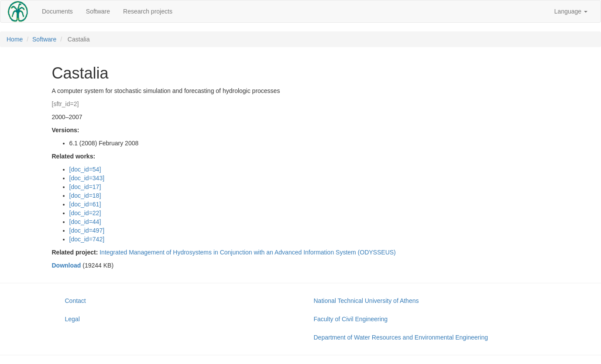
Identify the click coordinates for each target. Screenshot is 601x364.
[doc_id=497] (87, 230)
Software (98, 11)
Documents (57, 11)
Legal (72, 319)
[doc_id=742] (87, 239)
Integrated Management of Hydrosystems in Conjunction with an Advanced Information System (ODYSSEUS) (248, 252)
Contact (76, 301)
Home (15, 39)
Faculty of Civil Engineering (351, 319)
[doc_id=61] (85, 204)
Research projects (148, 11)
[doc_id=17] (85, 187)
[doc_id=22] (85, 213)
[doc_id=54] (85, 169)
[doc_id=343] (87, 178)
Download (67, 265)
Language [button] (571, 11)
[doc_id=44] (85, 222)
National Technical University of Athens (366, 301)
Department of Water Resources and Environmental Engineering (401, 337)
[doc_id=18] (85, 196)
